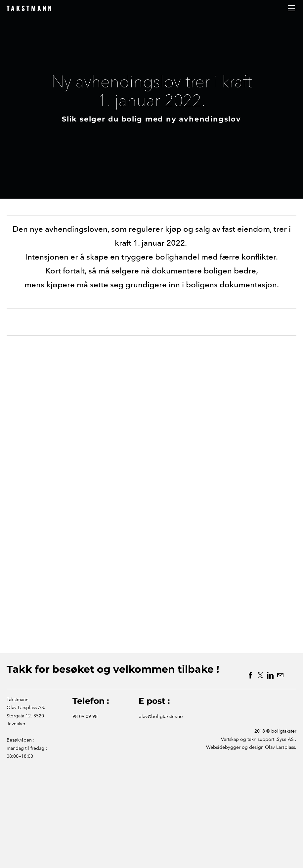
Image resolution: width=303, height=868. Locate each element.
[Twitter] (260, 675)
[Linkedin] (270, 675)
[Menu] (291, 8)
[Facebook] (250, 675)
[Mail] (280, 675)
